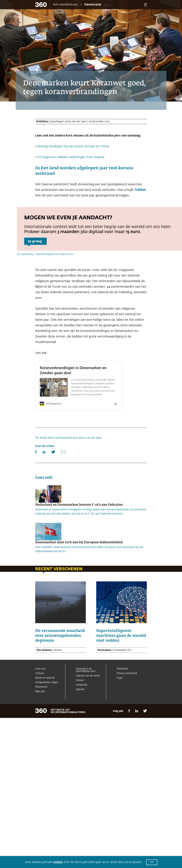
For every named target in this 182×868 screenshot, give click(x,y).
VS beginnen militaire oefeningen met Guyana (71, 157)
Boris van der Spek (76, 122)
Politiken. (140, 190)
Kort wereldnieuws (65, 5)
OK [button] (152, 862)
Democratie (93, 5)
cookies (58, 862)
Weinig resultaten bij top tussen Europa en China (73, 146)
